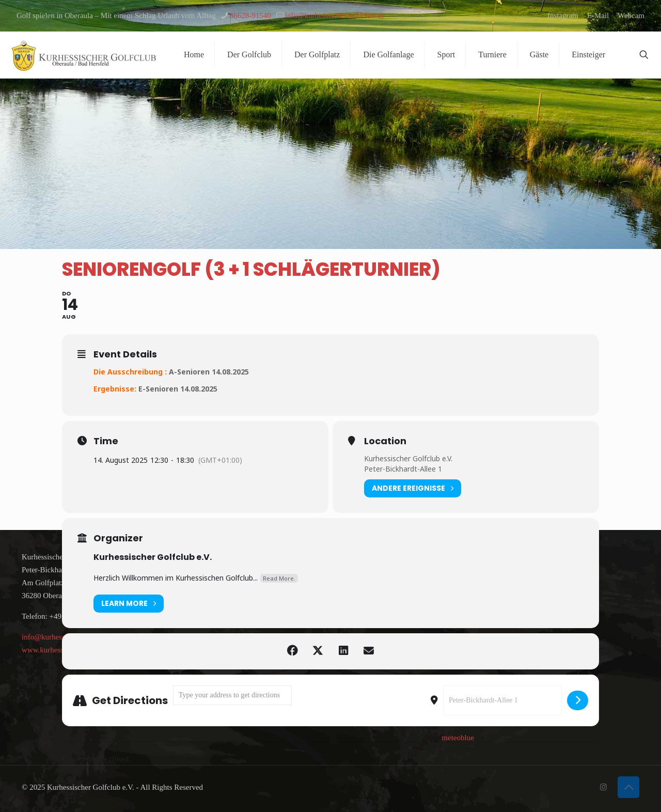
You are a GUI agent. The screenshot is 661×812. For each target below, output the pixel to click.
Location (385, 441)
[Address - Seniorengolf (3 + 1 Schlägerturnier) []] (232, 695)
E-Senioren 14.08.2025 (178, 389)
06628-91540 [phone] (250, 15)
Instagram (563, 15)
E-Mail (598, 15)
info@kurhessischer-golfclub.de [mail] (335, 15)
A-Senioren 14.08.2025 (209, 372)
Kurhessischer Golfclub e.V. (408, 458)
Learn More (129, 604)
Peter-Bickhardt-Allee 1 (403, 469)
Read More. (279, 578)
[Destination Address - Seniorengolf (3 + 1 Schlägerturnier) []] (502, 700)
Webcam (631, 15)
